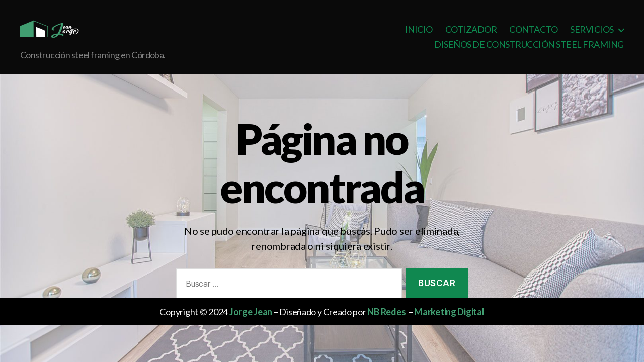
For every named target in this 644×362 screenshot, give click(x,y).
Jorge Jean (251, 327)
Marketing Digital (449, 327)
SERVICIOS (592, 37)
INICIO (419, 37)
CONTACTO (533, 37)
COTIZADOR (471, 37)
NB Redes (386, 327)
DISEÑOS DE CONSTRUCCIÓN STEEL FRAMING (529, 52)
